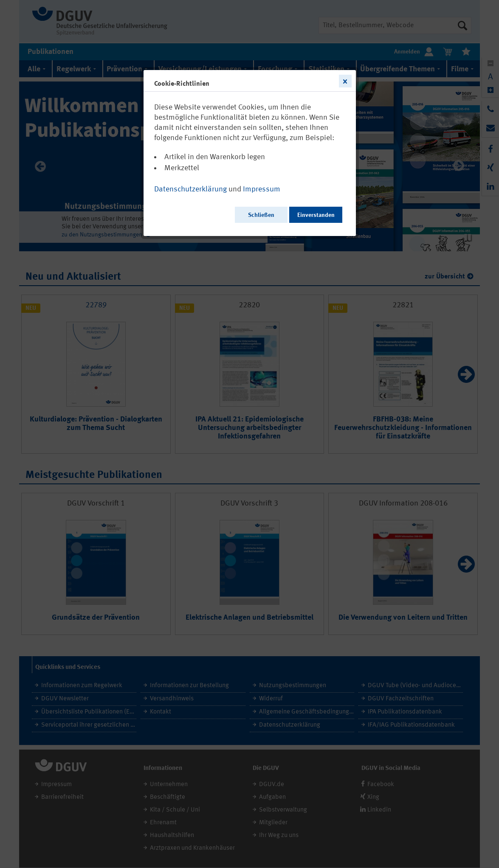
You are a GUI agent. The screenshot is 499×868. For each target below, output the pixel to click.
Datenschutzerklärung (190, 189)
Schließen (261, 215)
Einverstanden (316, 215)
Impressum (262, 189)
